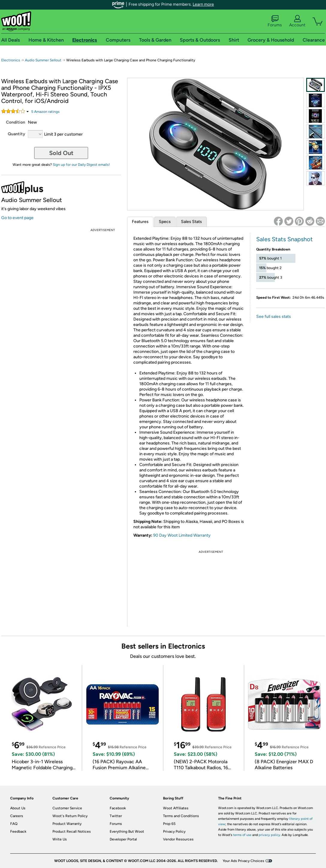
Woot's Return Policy (70, 816)
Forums (275, 21)
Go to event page (17, 218)
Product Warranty (67, 824)
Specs (165, 222)
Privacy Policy (174, 831)
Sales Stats (191, 222)
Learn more (203, 4)
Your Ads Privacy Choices (243, 861)
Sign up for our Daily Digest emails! (81, 165)
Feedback (18, 831)
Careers (17, 816)
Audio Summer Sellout (43, 60)
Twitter (116, 816)
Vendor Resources (178, 839)
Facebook (118, 808)
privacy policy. (270, 835)
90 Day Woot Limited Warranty (182, 535)
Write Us (60, 839)
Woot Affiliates (176, 808)
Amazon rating (45, 112)
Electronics (11, 60)
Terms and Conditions (181, 816)
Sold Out (61, 153)
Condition (16, 122)
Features (140, 222)
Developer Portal (123, 839)
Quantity (16, 134)
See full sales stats (274, 317)
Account (297, 21)
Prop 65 (169, 824)
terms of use (242, 835)
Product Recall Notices (72, 831)
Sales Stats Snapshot (285, 239)
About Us (18, 808)
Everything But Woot (127, 831)
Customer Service (67, 808)
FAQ (14, 824)
